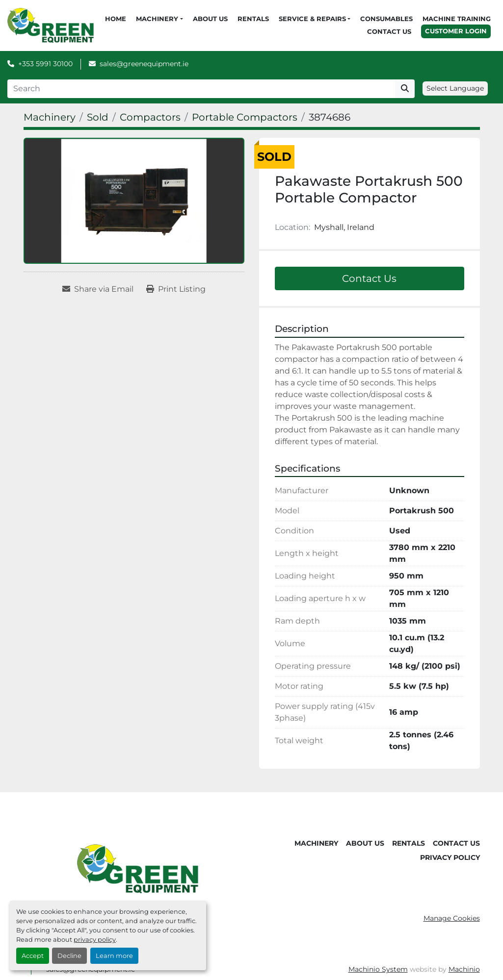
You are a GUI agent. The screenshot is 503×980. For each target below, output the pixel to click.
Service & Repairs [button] (312, 19)
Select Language (455, 88)
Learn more (114, 956)
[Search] (201, 89)
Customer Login (456, 31)
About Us (210, 19)
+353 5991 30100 (45, 64)
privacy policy (95, 940)
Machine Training (457, 19)
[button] (159, 19)
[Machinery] (50, 117)
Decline (69, 956)
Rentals (253, 19)
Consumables (386, 19)
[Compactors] (150, 117)
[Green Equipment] (138, 868)
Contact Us (389, 31)
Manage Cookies (452, 918)
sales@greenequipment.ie (144, 64)
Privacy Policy (450, 857)
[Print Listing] (176, 289)
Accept (33, 956)
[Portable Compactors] (245, 117)
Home (116, 19)
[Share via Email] (98, 289)
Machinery (157, 19)
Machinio (464, 969)
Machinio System (378, 969)
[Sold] (98, 117)
